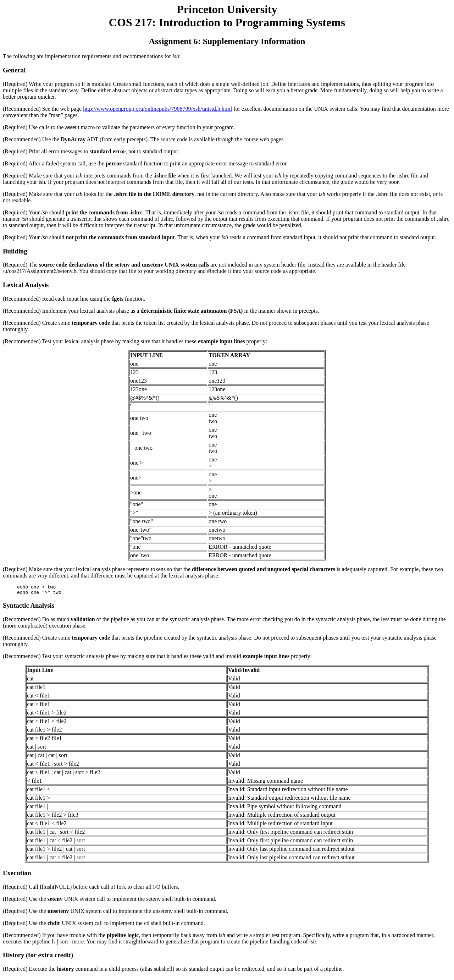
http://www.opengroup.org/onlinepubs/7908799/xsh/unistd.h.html (157, 109)
